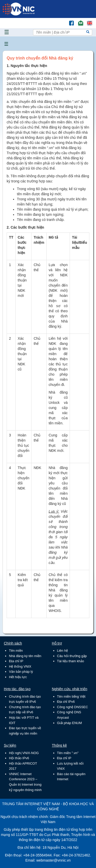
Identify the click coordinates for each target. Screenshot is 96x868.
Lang (87, 21)
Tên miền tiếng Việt (71, 696)
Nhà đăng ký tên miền (25, 656)
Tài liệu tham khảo (71, 661)
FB (69, 21)
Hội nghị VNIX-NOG (24, 753)
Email (78, 21)
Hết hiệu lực (18, 677)
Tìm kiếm (61, 21)
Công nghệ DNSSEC (73, 707)
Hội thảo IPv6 (19, 758)
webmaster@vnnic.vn (54, 860)
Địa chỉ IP (16, 661)
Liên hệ (62, 651)
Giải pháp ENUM (70, 723)
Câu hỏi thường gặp (72, 656)
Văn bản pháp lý (21, 672)
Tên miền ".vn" (68, 753)
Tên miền (16, 651)
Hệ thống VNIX (20, 666)
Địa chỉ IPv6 (66, 702)
